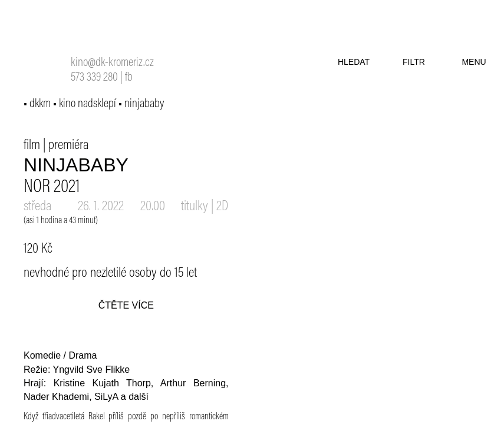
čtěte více (126, 305)
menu (474, 62)
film (32, 145)
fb (129, 78)
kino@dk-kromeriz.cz (112, 63)
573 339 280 (94, 78)
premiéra (69, 145)
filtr (414, 62)
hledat (354, 62)
